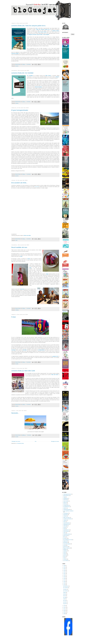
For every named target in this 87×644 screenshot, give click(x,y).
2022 (65, 572)
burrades (25, 350)
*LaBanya (65, 520)
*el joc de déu (66, 501)
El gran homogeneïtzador (20, 110)
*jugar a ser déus (66, 517)
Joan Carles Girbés (42, 32)
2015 (65, 583)
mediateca (17, 310)
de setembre (66, 591)
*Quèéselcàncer (66, 530)
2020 (65, 575)
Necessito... (15, 413)
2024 (65, 569)
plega (47, 274)
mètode (65, 552)
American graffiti (15, 53)
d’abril (64, 599)
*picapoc (65, 527)
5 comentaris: (29, 404)
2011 (65, 609)
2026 (65, 566)
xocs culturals (66, 561)
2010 (65, 610)
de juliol (65, 594)
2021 (65, 574)
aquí (21, 256)
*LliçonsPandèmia (66, 523)
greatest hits (55, 356)
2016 (65, 582)
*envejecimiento (66, 505)
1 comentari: (28, 102)
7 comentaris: (29, 435)
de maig (65, 597)
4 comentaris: (29, 308)
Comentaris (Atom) (20, 443)
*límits (16, 240)
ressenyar (13, 350)
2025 (65, 567)
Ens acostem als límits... (19, 183)
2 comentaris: (29, 174)
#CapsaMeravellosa (67, 534)
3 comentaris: (29, 64)
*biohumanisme (66, 496)
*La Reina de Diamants (67, 519)
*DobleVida (65, 500)
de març (65, 601)
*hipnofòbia (65, 515)
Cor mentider (30, 76)
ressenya (17, 66)
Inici (36, 441)
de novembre (66, 588)
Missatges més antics (55, 441)
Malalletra (65, 549)
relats (64, 558)
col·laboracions (41, 350)
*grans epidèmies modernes (68, 511)
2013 (65, 606)
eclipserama (65, 541)
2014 (65, 585)
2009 (65, 612)
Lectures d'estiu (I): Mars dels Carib (23, 371)
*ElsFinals (65, 504)
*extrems (65, 508)
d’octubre (65, 589)
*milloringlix (65, 526)
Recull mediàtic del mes (19, 247)
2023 (65, 570)
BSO (64, 537)
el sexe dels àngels (67, 544)
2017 (65, 580)
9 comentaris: (29, 362)
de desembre (66, 586)
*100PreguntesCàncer (67, 494)
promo (64, 556)
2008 (65, 614)
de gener (65, 604)
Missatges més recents (16, 441)
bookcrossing (66, 536)
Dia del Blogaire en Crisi (68, 540)
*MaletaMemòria (66, 524)
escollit (64, 545)
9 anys (14, 317)
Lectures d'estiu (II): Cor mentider (22, 73)
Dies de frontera (39, 87)
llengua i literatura (66, 548)
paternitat (17, 176)
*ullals (64, 533)
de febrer (65, 602)
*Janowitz (65, 516)
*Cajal (64, 497)
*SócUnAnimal (66, 531)
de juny (65, 596)
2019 (65, 577)
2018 (65, 578)
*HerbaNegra (66, 513)
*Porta (64, 529)
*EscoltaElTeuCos (66, 507)
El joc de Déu (40, 34)
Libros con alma (27, 235)
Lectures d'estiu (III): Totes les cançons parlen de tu (28, 26)
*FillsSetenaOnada (67, 509)
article (29, 259)
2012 (65, 607)
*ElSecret (65, 503)
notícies (65, 554)
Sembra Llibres (56, 31)
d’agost (65, 593)
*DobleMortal (66, 498)
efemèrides (65, 543)
